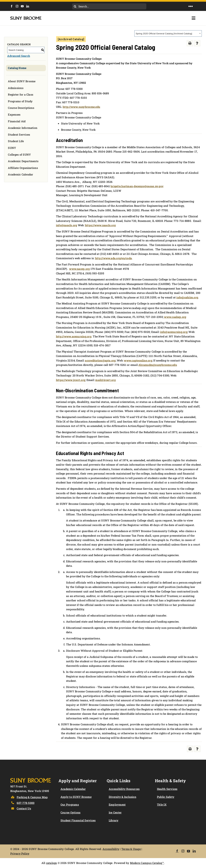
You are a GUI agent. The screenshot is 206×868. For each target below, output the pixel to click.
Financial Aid (17, 121)
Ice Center (115, 812)
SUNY (12, 148)
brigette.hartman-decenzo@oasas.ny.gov (137, 186)
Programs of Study (20, 101)
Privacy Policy (20, 853)
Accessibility (111, 849)
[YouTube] (22, 6)
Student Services (19, 134)
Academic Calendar (20, 174)
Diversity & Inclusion (122, 797)
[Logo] (31, 778)
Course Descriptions (21, 108)
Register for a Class (21, 94)
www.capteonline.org (138, 360)
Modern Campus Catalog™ (147, 863)
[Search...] (109, 6)
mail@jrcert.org (105, 380)
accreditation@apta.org (100, 360)
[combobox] (168, 33)
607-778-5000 (26, 803)
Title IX (162, 804)
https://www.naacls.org (100, 225)
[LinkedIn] (28, 6)
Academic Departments (23, 161)
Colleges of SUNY (19, 155)
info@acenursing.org (174, 332)
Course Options (70, 812)
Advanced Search (19, 56)
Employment (117, 804)
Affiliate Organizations (23, 168)
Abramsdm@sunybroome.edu (158, 365)
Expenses (14, 114)
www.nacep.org (79, 269)
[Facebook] (12, 6)
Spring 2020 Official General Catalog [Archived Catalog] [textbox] (164, 34)
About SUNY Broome (22, 81)
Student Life (16, 141)
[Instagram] (17, 6)
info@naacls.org (67, 225)
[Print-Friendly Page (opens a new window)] (190, 43)
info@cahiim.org (187, 297)
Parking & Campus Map (32, 797)
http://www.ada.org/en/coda (113, 258)
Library (114, 820)
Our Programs (70, 804)
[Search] (75, 6)
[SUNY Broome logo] (26, 18)
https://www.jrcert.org (71, 380)
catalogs (51, 863)
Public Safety (166, 797)
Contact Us (24, 808)
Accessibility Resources (124, 789)
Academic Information (23, 128)
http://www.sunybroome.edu (81, 107)
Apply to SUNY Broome (76, 797)
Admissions (16, 88)
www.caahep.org (175, 317)
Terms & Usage (131, 849)
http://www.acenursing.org (74, 336)
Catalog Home (17, 68)
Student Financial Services (78, 820)
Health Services (167, 789)
